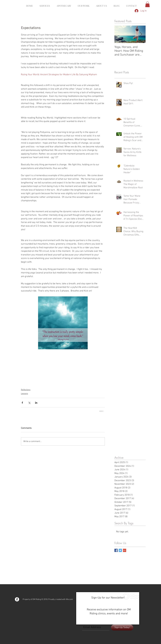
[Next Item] (141, 34)
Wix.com (69, 599)
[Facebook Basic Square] (116, 550)
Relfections (26, 390)
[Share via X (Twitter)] (29, 403)
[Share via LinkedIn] (36, 403)
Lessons (24, 394)
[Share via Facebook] (22, 403)
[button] (147, 4)
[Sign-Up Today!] (122, 628)
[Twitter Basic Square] (120, 550)
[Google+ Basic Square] (125, 550)
